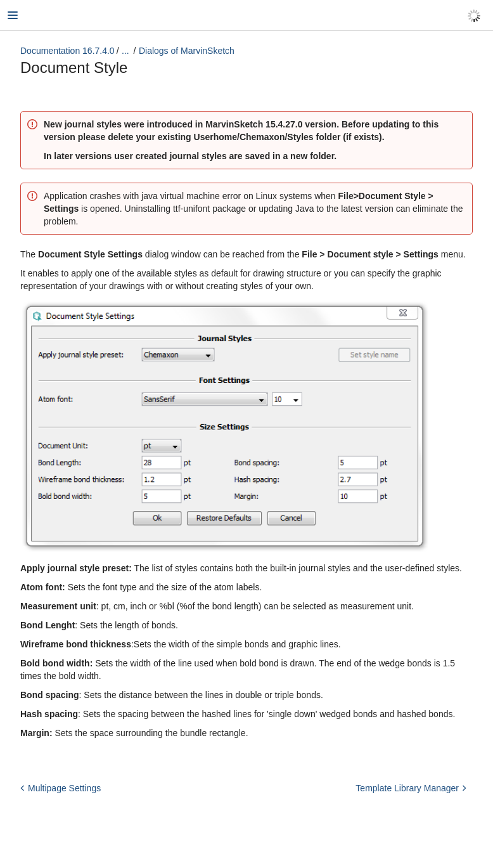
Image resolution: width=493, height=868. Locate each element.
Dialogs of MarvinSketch (187, 51)
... (125, 51)
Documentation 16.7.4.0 (67, 51)
